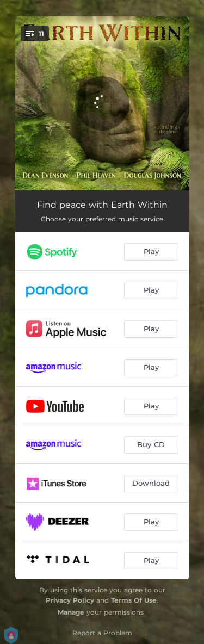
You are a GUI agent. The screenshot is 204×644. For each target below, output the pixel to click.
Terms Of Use (134, 600)
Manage (71, 612)
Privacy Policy (70, 600)
